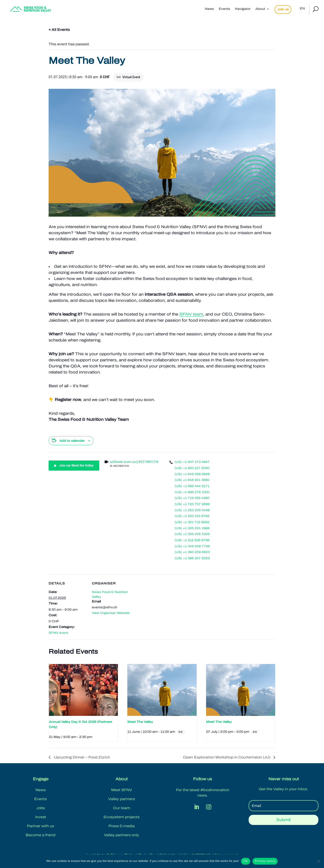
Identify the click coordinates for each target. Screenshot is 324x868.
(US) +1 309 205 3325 (192, 534)
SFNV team (191, 314)
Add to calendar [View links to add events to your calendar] (72, 441)
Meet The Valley (140, 722)
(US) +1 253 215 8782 (192, 516)
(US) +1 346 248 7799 (192, 546)
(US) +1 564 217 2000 (192, 468)
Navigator (243, 9)
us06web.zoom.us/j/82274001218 (134, 462)
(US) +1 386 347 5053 (192, 558)
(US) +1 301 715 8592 (192, 522)
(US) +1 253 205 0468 (192, 510)
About (260, 9)
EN (302, 9)
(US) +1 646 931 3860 (192, 480)
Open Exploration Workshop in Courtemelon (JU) (227, 757)
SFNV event (58, 633)
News (209, 9)
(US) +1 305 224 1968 (192, 528)
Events (224, 9)
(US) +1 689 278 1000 (192, 492)
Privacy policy (265, 861)
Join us (283, 9)
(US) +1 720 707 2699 (192, 504)
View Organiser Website (111, 613)
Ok (246, 861)
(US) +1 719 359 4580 (192, 498)
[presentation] (83, 690)
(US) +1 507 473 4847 (192, 462)
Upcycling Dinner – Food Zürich (81, 757)
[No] (318, 861)
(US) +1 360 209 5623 (192, 552)
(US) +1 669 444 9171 (192, 486)
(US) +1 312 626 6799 (192, 540)
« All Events (59, 30)
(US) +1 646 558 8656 (192, 474)
